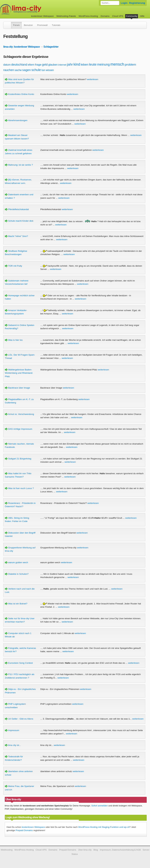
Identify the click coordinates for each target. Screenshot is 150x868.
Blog (96, 850)
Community (132, 16)
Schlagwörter (51, 47)
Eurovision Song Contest (19, 663)
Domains (105, 16)
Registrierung (137, 3)
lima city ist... (13, 745)
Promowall (42, 25)
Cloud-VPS (118, 16)
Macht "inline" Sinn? (17, 236)
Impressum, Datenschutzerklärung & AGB (120, 850)
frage (38, 65)
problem (131, 65)
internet (62, 65)
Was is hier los (14, 340)
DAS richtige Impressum (19, 429)
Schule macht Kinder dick (19, 221)
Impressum (12, 730)
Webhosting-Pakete (66, 16)
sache (18, 70)
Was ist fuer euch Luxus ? (19, 488)
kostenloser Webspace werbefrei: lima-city (33, 9)
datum (7, 65)
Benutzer (28, 25)
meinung (103, 64)
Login (124, 3)
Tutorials (56, 25)
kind (77, 64)
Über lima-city (85, 850)
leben (85, 65)
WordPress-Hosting (88, 16)
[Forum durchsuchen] (110, 3)
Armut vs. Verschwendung (19, 414)
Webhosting (7, 850)
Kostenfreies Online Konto (20, 94)
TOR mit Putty (14, 266)
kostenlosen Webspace (33, 827)
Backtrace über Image (18, 388)
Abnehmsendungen (16, 120)
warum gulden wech (17, 562)
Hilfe (142, 16)
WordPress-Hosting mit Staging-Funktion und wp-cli (104, 827)
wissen (50, 70)
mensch (117, 64)
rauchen (9, 70)
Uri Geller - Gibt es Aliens (19, 719)
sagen (26, 70)
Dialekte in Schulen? (17, 574)
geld (45, 65)
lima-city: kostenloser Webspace (22, 47)
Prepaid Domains (24, 830)
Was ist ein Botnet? (16, 604)
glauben (53, 65)
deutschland (19, 65)
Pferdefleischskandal (17, 209)
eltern (31, 65)
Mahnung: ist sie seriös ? (19, 165)
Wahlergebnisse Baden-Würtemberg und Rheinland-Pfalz (19, 373)
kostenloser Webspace (42, 16)
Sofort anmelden (100, 806)
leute (93, 64)
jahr (70, 64)
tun (43, 70)
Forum (16, 25)
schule (36, 70)
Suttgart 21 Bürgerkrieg (18, 459)
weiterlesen (93, 79)
